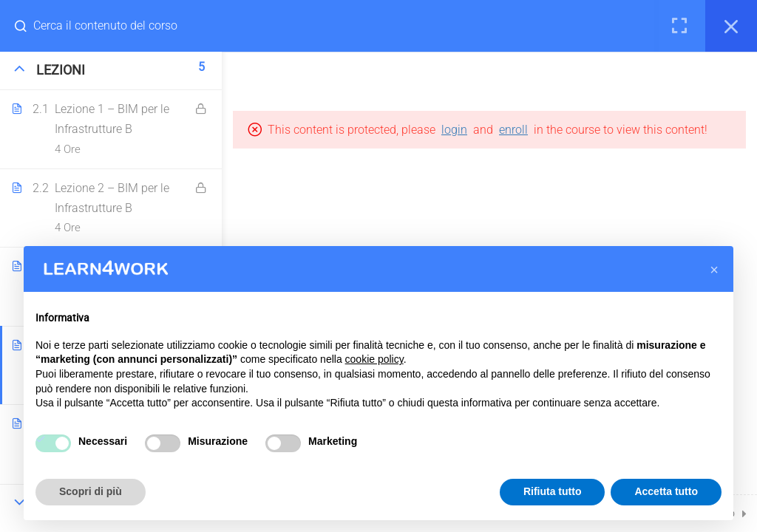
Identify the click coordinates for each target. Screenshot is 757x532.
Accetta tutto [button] (666, 491)
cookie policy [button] (374, 359)
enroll (513, 130)
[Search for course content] (27, 26)
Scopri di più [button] (91, 491)
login (454, 130)
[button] (714, 270)
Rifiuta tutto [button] (553, 491)
